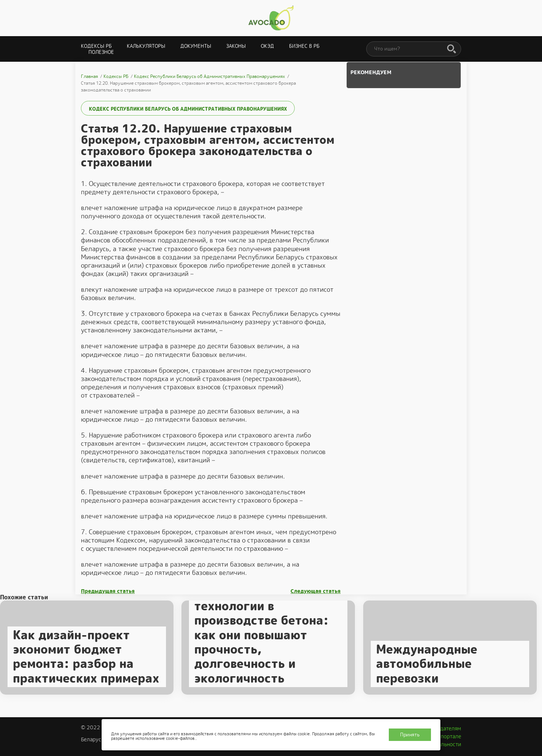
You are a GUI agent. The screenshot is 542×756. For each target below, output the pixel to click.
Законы (236, 46)
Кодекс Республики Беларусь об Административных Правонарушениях (188, 109)
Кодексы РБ (96, 46)
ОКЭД (267, 46)
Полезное (101, 52)
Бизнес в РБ (304, 46)
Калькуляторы (146, 46)
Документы (196, 46)
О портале (448, 736)
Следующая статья (316, 591)
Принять (410, 735)
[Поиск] (452, 49)
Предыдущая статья (108, 591)
